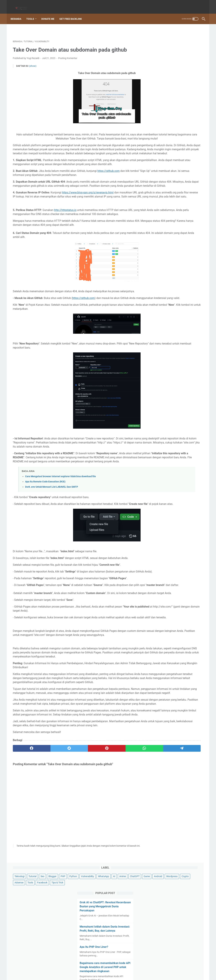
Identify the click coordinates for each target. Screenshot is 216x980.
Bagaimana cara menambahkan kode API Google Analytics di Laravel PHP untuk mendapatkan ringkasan (178, 154)
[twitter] (51, 834)
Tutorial (172, 35)
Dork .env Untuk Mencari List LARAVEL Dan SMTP (52, 524)
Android (169, 53)
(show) (33, 63)
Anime (179, 47)
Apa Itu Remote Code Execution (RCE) (45, 519)
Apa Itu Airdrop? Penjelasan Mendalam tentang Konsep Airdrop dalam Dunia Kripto (176, 199)
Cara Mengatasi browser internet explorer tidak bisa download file (60, 514)
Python (167, 41)
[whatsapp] (102, 834)
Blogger (192, 35)
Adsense (159, 60)
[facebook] (26, 834)
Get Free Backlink (73, 13)
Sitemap (69, 968)
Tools (32, 13)
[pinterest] (77, 834)
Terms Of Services (118, 968)
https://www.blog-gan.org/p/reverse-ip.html (88, 210)
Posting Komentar (68, 55)
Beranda (18, 13)
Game (157, 53)
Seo (182, 35)
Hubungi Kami (156, 968)
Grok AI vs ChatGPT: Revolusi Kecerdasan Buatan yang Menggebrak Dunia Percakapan (174, 90)
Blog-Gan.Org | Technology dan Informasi (113, 975)
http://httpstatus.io (65, 231)
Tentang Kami (138, 968)
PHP (157, 41)
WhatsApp (160, 47)
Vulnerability (181, 41)
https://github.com (109, 184)
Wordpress (183, 53)
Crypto (196, 53)
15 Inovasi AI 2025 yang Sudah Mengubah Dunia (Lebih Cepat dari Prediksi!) (176, 223)
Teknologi (159, 35)
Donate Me (50, 13)
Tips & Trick (160, 66)
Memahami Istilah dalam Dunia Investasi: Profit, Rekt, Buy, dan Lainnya (174, 114)
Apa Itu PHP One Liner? (169, 134)
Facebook (182, 60)
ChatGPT (191, 47)
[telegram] (128, 834)
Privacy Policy (98, 968)
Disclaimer (82, 968)
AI (170, 47)
